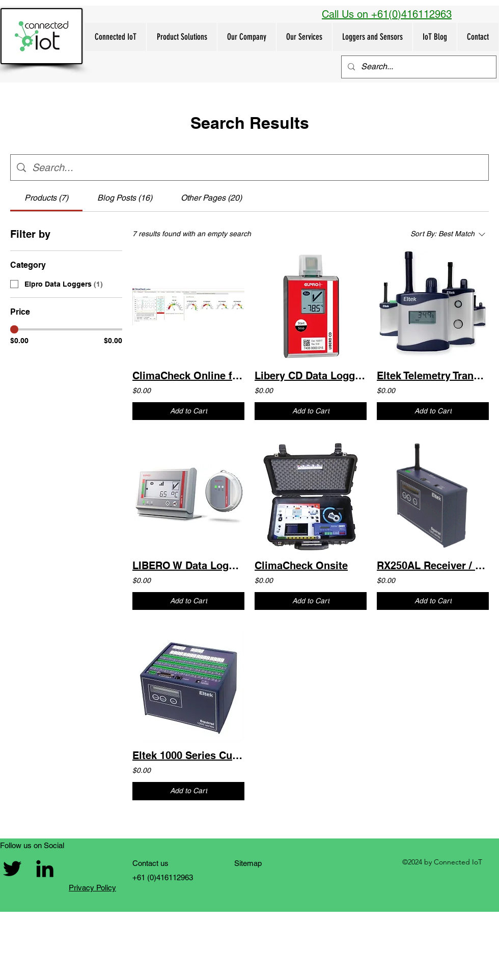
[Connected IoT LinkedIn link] (45, 869)
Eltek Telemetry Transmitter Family (433, 376)
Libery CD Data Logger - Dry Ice (311, 376)
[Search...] (418, 67)
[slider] (14, 329)
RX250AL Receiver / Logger (433, 566)
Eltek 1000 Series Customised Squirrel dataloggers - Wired (188, 755)
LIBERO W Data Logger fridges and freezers (188, 566)
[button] (182, 37)
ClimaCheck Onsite (301, 566)
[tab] (46, 198)
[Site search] (257, 167)
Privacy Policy (92, 888)
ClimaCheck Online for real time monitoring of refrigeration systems (188, 376)
